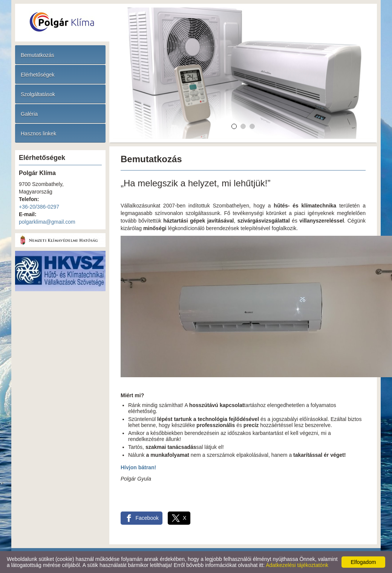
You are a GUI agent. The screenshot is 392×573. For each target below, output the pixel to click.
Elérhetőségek (38, 75)
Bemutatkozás (38, 55)
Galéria (29, 114)
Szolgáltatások (38, 94)
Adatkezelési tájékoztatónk (297, 565)
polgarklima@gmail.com (47, 222)
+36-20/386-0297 (39, 207)
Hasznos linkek (38, 134)
